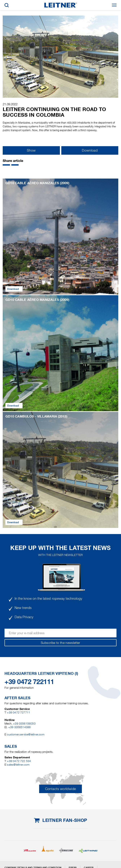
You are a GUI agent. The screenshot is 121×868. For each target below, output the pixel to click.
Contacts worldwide (60, 789)
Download (90, 150)
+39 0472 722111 (29, 682)
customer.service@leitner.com (26, 734)
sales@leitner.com (18, 765)
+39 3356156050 (24, 724)
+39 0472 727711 (18, 713)
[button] (6, 165)
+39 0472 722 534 (19, 761)
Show (31, 150)
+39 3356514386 (20, 727)
